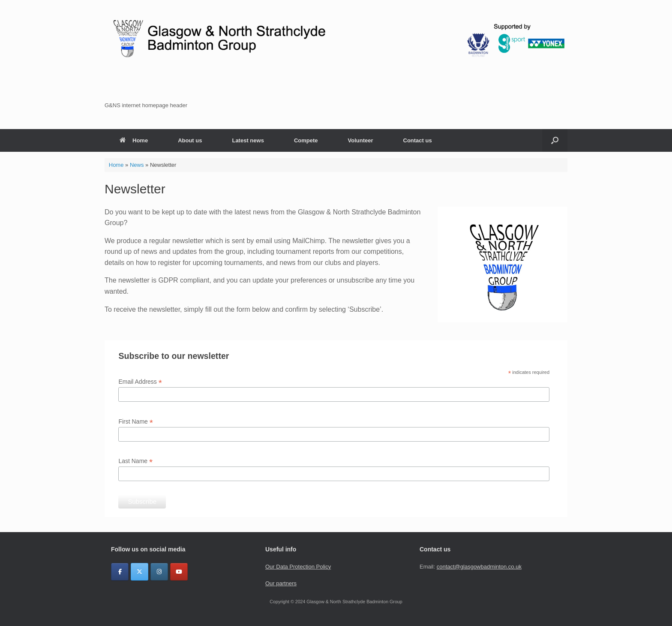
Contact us (418, 140)
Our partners (281, 583)
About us (190, 140)
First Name (136, 422)
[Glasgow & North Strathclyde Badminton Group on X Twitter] (139, 572)
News (137, 165)
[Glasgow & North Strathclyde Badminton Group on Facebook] (120, 572)
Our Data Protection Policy (298, 567)
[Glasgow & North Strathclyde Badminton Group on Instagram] (159, 572)
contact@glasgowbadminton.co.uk (479, 567)
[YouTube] (179, 572)
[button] (336, 105)
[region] (336, 65)
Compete (306, 140)
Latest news (248, 140)
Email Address (140, 382)
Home (134, 140)
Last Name (135, 461)
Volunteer (361, 140)
